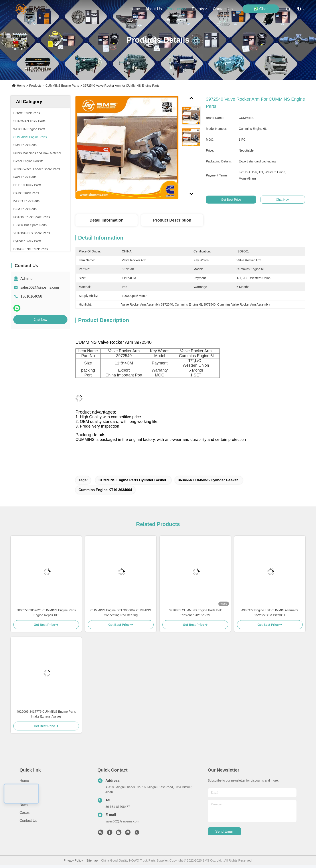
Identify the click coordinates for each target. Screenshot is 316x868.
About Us (27, 789)
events (200, 9)
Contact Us (28, 821)
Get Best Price (237, 200)
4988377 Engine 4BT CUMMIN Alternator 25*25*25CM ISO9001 (270, 613)
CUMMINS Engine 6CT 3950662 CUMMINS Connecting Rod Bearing (121, 613)
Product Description (172, 220)
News (24, 805)
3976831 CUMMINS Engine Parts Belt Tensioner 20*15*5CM (195, 613)
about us (154, 9)
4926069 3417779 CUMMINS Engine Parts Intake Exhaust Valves (46, 714)
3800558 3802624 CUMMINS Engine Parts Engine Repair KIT (46, 613)
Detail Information (106, 220)
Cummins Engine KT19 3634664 (105, 490)
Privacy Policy (73, 860)
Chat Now (40, 320)
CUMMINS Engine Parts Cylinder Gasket (132, 480)
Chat (261, 9)
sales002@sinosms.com (40, 287)
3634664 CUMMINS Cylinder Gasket (208, 480)
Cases (25, 813)
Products (35, 86)
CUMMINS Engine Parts (62, 86)
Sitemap (92, 860)
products (177, 9)
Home (135, 9)
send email (224, 831)
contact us (223, 9)
